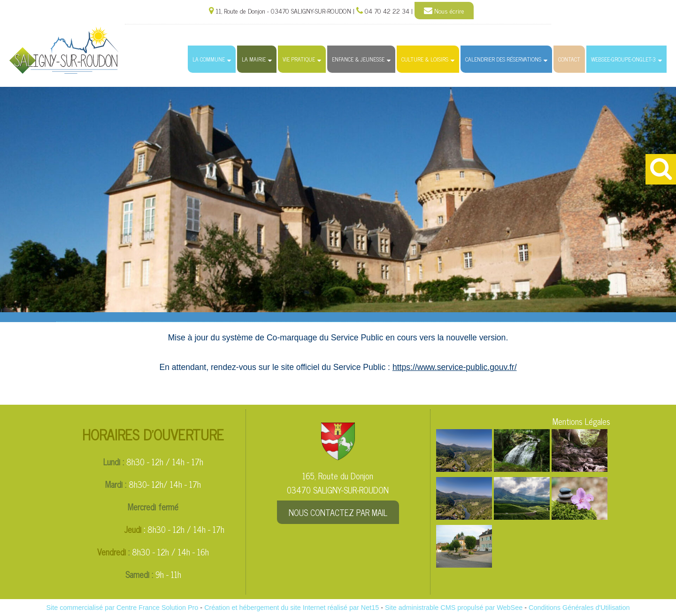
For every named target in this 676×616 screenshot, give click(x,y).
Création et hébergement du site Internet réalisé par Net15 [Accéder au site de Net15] (292, 608)
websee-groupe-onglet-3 (623, 59)
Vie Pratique (299, 59)
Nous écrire (444, 11)
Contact (569, 59)
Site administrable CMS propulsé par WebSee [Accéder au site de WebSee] (454, 608)
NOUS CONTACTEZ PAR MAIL (338, 512)
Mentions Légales (581, 421)
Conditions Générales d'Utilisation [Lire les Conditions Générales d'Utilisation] (579, 608)
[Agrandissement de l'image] (464, 468)
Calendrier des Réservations (503, 59)
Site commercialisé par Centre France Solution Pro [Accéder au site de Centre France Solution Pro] (122, 608)
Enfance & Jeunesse (358, 59)
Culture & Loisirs (425, 59)
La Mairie (254, 59)
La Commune (209, 59)
